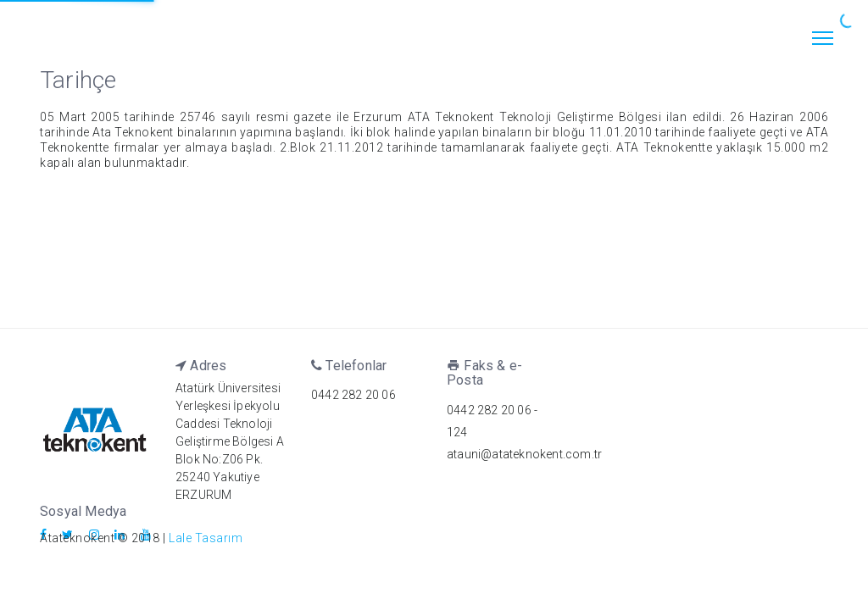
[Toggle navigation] (822, 40)
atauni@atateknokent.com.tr (524, 454)
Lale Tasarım (206, 538)
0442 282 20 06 (353, 395)
